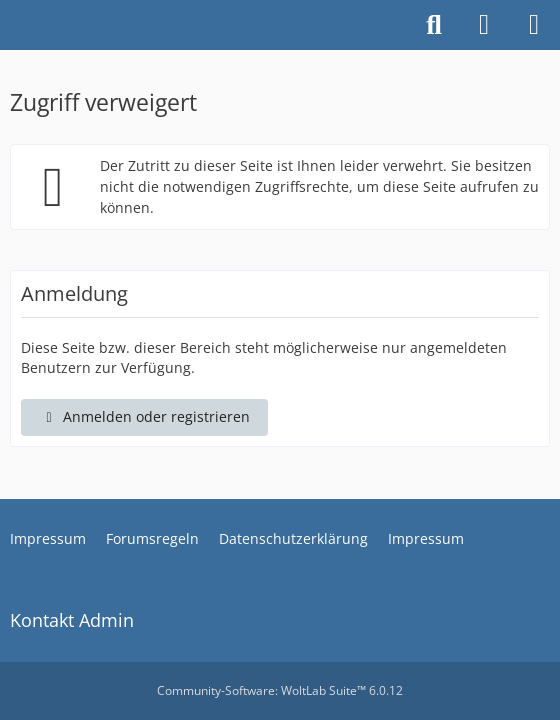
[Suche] (434, 25)
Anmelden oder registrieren (144, 416)
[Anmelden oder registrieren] (484, 25)
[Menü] (534, 25)
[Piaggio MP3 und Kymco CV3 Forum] (10, 25)
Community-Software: (280, 690)
